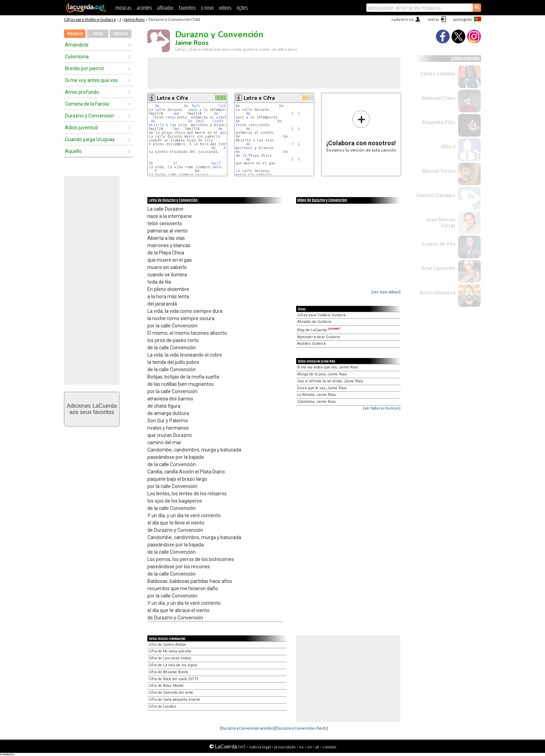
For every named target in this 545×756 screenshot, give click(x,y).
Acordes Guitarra (311, 344)
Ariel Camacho (438, 268)
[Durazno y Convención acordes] (247, 728)
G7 (175, 163)
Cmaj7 (216, 163)
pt (317, 747)
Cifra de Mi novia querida (170, 651)
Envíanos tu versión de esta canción (361, 131)
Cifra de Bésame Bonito (168, 672)
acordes (144, 8)
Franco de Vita (439, 244)
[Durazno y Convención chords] (302, 728)
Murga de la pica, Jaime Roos (322, 374)
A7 (226, 148)
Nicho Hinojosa (438, 293)
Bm (281, 106)
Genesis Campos (436, 195)
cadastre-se (402, 19)
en (310, 747)
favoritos (187, 8)
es (302, 747)
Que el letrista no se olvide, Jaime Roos (330, 381)
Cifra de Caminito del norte (171, 693)
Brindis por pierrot (84, 68)
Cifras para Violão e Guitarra (90, 19)
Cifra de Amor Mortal (166, 686)
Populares (75, 34)
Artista (98, 34)
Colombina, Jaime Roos (316, 402)
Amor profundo (82, 92)
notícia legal (260, 747)
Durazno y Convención (90, 116)
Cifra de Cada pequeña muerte (174, 700)
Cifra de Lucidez (162, 706)
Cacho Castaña (438, 74)
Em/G (196, 106)
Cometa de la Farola (87, 104)
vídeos (225, 8)
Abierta (156, 125)
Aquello (73, 151)
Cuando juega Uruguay (90, 139)
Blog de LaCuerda (319, 330)
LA (196, 144)
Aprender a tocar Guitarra (319, 337)
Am (157, 106)
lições (242, 8)
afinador (165, 8)
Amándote (77, 45)
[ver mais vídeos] (386, 292)
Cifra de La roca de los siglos (173, 665)
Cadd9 (224, 106)
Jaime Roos (134, 19)
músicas (123, 8)
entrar (433, 19)
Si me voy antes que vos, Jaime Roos (328, 367)
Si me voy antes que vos (91, 80)
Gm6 (176, 113)
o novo (207, 8)
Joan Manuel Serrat (441, 223)
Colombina (77, 57)
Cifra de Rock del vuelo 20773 (173, 679)
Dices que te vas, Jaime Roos (322, 388)
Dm (151, 163)
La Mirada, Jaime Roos (316, 395)
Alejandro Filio (438, 122)
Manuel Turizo (439, 171)
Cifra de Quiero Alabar (167, 645)
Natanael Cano (438, 98)
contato (329, 747)
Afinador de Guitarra (314, 322)
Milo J (448, 147)
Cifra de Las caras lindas (170, 658)
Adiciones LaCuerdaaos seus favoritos (92, 409)
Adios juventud (81, 128)
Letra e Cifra (172, 98)
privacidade (285, 747)
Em (186, 106)
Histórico (121, 34)
